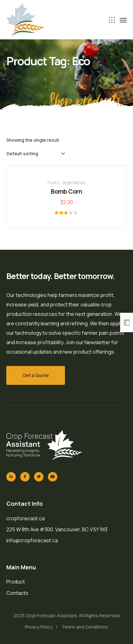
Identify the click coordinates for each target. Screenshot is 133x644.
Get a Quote (36, 375)
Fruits (53, 182)
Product (16, 582)
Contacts (17, 593)
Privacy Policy (39, 627)
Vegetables (74, 182)
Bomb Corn (66, 191)
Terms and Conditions (85, 627)
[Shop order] (36, 154)
